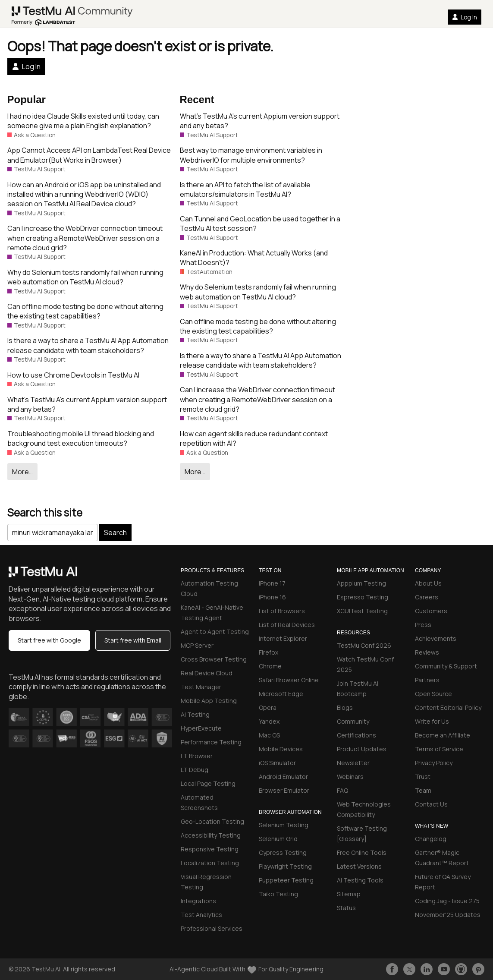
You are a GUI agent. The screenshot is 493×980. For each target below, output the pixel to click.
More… (22, 472)
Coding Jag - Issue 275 (447, 901)
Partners (427, 680)
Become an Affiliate (443, 735)
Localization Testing (210, 863)
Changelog (431, 839)
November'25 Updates (448, 915)
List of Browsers (282, 611)
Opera (268, 707)
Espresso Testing (363, 597)
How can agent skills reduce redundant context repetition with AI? (254, 438)
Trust (423, 777)
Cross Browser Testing (214, 659)
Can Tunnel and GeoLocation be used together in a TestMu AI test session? (260, 224)
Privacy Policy (434, 763)
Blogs (345, 707)
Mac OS (269, 735)
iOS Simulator (277, 763)
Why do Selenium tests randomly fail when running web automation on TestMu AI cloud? (85, 277)
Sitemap (349, 894)
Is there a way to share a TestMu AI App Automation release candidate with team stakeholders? (88, 345)
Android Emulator (283, 777)
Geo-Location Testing (212, 821)
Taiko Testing (278, 894)
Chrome (270, 666)
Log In (465, 17)
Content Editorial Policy (448, 707)
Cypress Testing (283, 852)
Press (423, 625)
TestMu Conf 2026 (364, 645)
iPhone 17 (272, 583)
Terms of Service (439, 749)
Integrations (198, 901)
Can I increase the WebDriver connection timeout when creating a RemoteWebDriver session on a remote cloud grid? (85, 238)
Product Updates (362, 749)
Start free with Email (133, 640)
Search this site (45, 512)
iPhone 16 (272, 597)
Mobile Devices (281, 749)
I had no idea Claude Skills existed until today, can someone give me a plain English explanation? (83, 121)
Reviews (427, 652)
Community (353, 721)
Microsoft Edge (281, 694)
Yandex (269, 721)
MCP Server (197, 645)
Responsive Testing (210, 849)
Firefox (268, 652)
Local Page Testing (208, 783)
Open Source (433, 694)
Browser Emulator (284, 790)
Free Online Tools (362, 852)
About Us (428, 583)
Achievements (436, 638)
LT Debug (195, 770)
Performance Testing (211, 742)
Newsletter (353, 763)
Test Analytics (201, 915)
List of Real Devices (287, 625)
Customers (431, 611)
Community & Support (446, 666)
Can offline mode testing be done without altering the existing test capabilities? (85, 311)
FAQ (342, 790)
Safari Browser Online (289, 680)
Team (423, 790)
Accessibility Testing (211, 835)
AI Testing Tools (360, 880)
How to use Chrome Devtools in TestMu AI (73, 375)
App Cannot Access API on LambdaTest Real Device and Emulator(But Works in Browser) (89, 155)
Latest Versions (359, 866)
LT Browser (197, 756)
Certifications (356, 735)
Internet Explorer (283, 638)
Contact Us (431, 804)
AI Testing (195, 714)
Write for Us (432, 721)
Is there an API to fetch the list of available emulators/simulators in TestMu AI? (245, 189)
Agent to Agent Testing (215, 632)
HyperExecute (201, 728)
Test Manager (201, 687)
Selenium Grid (278, 839)
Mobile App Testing (209, 701)
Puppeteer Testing (286, 880)
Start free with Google (49, 640)
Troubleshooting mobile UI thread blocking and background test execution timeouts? (81, 438)
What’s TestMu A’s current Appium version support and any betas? (87, 404)
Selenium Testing (284, 825)
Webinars (350, 777)
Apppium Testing (361, 583)
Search (115, 533)
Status (346, 908)
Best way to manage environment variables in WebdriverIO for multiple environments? (251, 155)
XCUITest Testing (362, 611)
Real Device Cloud (207, 673)
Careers (427, 597)
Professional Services (212, 928)
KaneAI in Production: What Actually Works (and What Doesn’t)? (254, 258)
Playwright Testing (285, 866)
